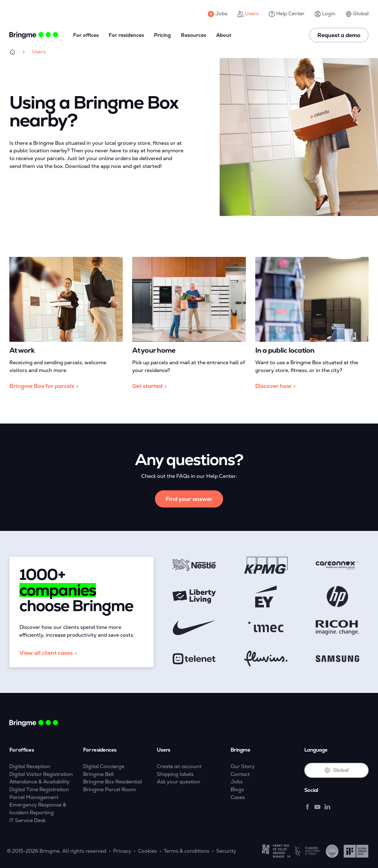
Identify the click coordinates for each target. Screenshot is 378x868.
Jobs (218, 14)
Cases (238, 797)
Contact (240, 774)
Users (248, 14)
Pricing (162, 35)
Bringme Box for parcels (45, 386)
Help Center (287, 14)
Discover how (276, 386)
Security (226, 851)
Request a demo (339, 35)
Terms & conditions (187, 851)
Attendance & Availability (40, 782)
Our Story (243, 766)
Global (357, 14)
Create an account (179, 766)
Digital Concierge (104, 766)
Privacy (122, 851)
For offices (86, 35)
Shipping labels (175, 774)
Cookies (147, 851)
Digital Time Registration (39, 790)
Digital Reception (30, 766)
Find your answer (189, 499)
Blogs (237, 790)
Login (325, 14)
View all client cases (49, 653)
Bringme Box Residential (112, 782)
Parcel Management (34, 797)
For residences (126, 35)
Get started (150, 386)
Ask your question (179, 782)
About (224, 35)
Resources (194, 35)
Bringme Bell (98, 774)
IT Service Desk (27, 820)
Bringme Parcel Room (109, 790)
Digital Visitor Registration (41, 774)
